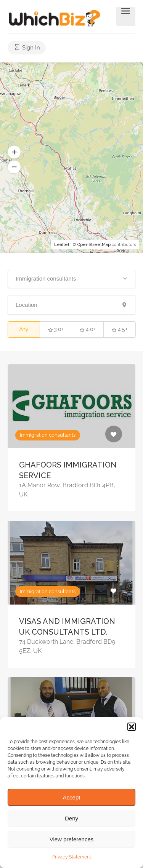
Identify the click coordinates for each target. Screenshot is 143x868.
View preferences (72, 839)
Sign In (27, 48)
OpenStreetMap (94, 245)
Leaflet (62, 245)
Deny (71, 818)
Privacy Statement (72, 857)
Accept (72, 797)
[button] (132, 727)
